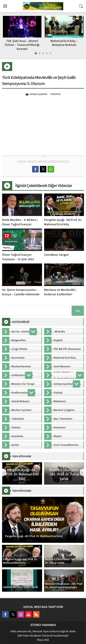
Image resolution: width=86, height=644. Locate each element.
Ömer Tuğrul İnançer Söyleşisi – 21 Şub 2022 (18, 257)
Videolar (56, 94)
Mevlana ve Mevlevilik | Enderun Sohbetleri (60, 292)
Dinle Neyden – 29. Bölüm (22, 41)
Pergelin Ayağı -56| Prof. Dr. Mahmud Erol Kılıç (63, 222)
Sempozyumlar (38, 94)
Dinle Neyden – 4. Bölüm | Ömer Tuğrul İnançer (20, 222)
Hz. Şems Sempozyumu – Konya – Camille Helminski (21, 292)
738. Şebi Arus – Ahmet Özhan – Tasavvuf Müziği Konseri (64, 45)
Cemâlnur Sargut (56, 255)
